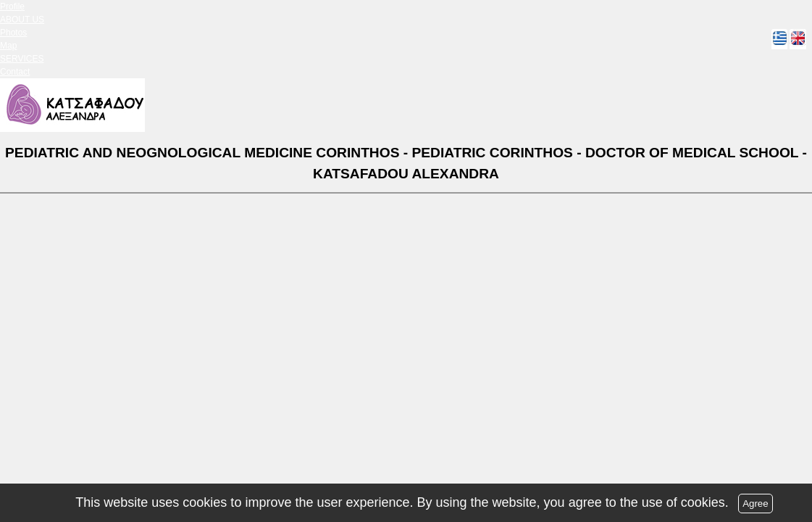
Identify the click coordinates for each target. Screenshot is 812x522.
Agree (756, 504)
